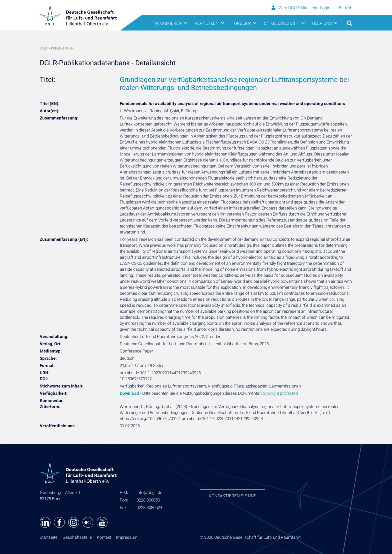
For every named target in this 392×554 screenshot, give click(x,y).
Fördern (241, 23)
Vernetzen (207, 23)
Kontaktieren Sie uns (232, 496)
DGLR (43, 48)
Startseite (49, 537)
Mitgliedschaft (281, 23)
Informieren (168, 23)
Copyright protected (279, 393)
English (345, 8)
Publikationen (62, 48)
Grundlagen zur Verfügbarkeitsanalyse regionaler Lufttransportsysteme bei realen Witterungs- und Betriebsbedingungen (234, 84)
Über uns (322, 23)
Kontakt (104, 537)
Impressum (127, 537)
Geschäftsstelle (77, 537)
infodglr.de (149, 492)
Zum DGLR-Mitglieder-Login (301, 8)
